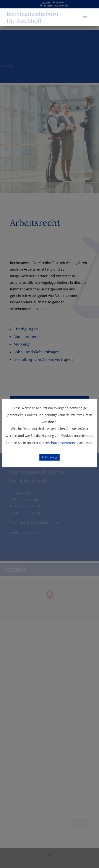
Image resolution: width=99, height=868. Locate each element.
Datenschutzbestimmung (58, 443)
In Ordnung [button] (49, 457)
